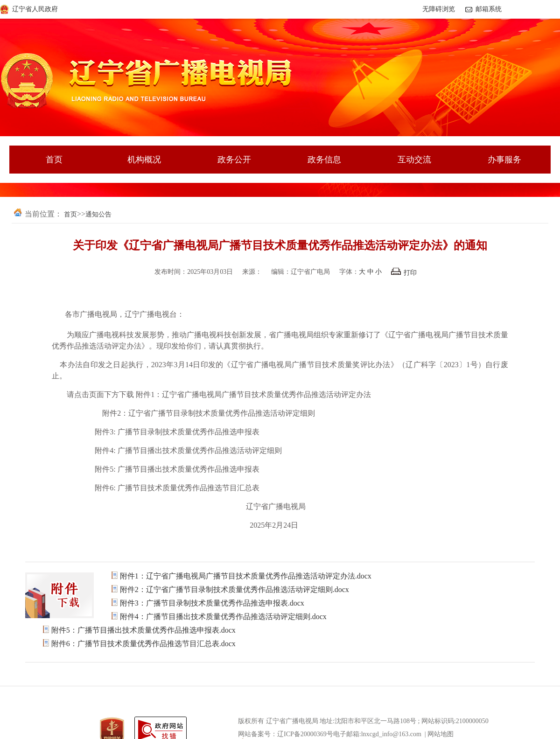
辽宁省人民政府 (35, 9)
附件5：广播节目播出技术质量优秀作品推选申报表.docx (143, 630)
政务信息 (324, 160)
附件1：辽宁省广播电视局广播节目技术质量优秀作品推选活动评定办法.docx (246, 576)
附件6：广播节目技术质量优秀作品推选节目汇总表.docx (143, 644)
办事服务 (504, 160)
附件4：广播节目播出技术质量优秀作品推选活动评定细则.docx (223, 617)
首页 (54, 160)
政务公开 (234, 160)
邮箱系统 (489, 9)
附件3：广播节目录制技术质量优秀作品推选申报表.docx (212, 603)
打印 (404, 273)
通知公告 (98, 214)
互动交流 (414, 160)
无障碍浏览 (439, 9)
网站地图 (441, 734)
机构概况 (144, 160)
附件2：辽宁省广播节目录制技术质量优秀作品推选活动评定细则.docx (234, 589)
